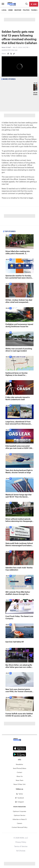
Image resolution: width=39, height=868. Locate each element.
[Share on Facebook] (8, 54)
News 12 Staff (6, 48)
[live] (34, 4)
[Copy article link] (14, 54)
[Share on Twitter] (11, 54)
